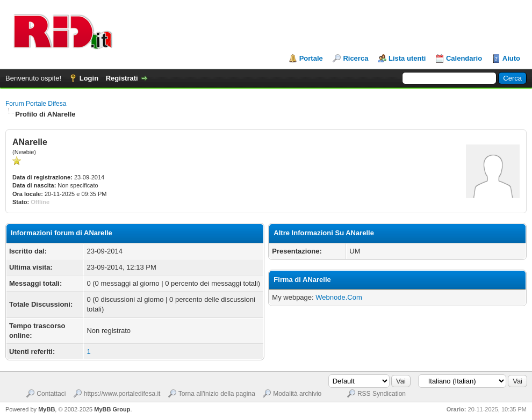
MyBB (46, 409)
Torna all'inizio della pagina (217, 394)
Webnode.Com (339, 297)
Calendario (464, 58)
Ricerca (355, 58)
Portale (311, 58)
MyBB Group (112, 409)
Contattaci (51, 394)
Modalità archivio (297, 394)
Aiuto (511, 58)
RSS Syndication (382, 394)
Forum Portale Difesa (36, 104)
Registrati (122, 78)
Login (89, 78)
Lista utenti (407, 58)
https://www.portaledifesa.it (122, 394)
